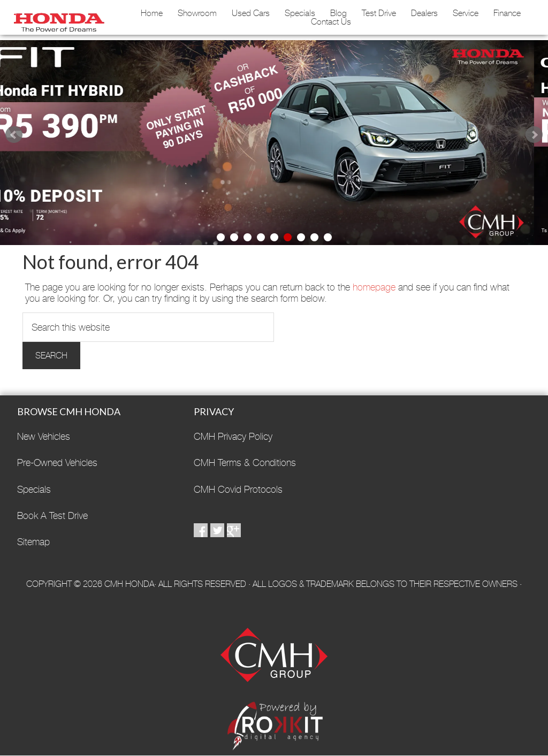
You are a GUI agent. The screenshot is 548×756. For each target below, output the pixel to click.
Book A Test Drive (52, 516)
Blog (338, 13)
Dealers (424, 13)
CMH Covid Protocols (238, 489)
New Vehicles (44, 436)
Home (152, 13)
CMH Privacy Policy (233, 436)
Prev (14, 135)
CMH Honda (57, 19)
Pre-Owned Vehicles (57, 463)
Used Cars (251, 13)
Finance (507, 13)
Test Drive (379, 13)
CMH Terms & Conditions (245, 463)
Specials (300, 13)
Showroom (197, 13)
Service (466, 13)
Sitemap (33, 542)
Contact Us (331, 22)
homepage (374, 287)
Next (534, 135)
